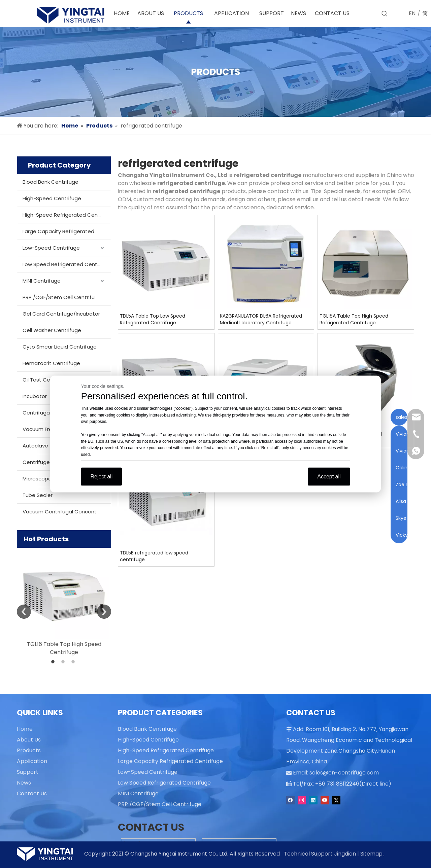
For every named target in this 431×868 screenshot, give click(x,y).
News (24, 783)
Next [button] (104, 612)
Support (28, 772)
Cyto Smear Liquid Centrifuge (60, 347)
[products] (215, 72)
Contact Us (32, 793)
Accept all (329, 477)
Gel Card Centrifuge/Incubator (61, 314)
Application (32, 761)
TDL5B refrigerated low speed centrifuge (154, 556)
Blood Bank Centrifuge (51, 182)
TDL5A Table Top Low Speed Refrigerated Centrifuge (153, 319)
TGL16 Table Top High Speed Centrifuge (64, 648)
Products (29, 750)
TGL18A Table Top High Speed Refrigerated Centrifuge (354, 319)
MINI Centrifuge (42, 281)
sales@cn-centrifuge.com (341, 772)
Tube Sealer (38, 495)
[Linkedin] (314, 799)
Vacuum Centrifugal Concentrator (66, 512)
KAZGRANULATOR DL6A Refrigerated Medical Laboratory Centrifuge (261, 319)
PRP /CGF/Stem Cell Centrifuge (62, 297)
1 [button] (54, 662)
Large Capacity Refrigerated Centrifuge (67, 231)
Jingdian (345, 854)
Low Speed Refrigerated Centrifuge (67, 264)
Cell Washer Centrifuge (52, 330)
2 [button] (64, 662)
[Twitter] (336, 799)
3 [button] (74, 662)
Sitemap (371, 854)
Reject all (101, 477)
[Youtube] (325, 799)
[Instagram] (303, 799)
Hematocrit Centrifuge (51, 363)
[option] (64, 602)
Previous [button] (24, 612)
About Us (29, 740)
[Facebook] (291, 799)
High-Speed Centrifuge (52, 198)
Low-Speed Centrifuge (51, 248)
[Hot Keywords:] (385, 14)
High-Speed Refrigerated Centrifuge (67, 215)
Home (25, 729)
